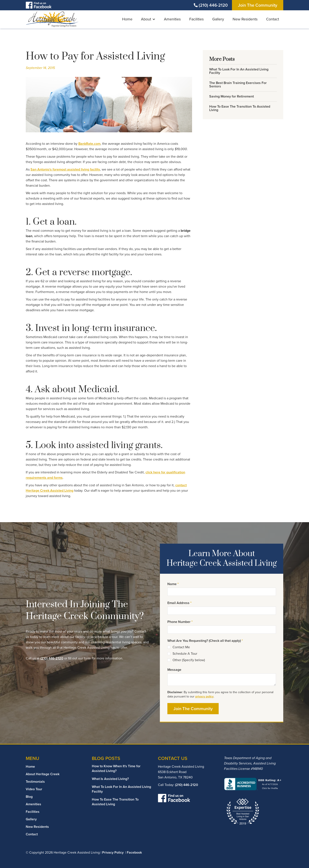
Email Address (179, 603)
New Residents (245, 19)
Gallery (218, 19)
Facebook (134, 852)
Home (127, 19)
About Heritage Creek (43, 774)
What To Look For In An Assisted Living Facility (121, 789)
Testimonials (35, 782)
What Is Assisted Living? (110, 779)
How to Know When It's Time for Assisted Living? (116, 768)
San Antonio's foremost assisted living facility (65, 169)
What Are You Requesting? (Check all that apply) (205, 641)
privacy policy (204, 696)
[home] (53, 19)
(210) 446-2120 (213, 5)
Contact (273, 19)
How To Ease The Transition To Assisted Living (115, 802)
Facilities (196, 19)
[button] (148, 19)
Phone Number (180, 622)
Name (173, 584)
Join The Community (258, 5)
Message (174, 670)
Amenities (172, 19)
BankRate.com (89, 144)
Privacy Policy (113, 852)
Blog (29, 797)
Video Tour (34, 789)
